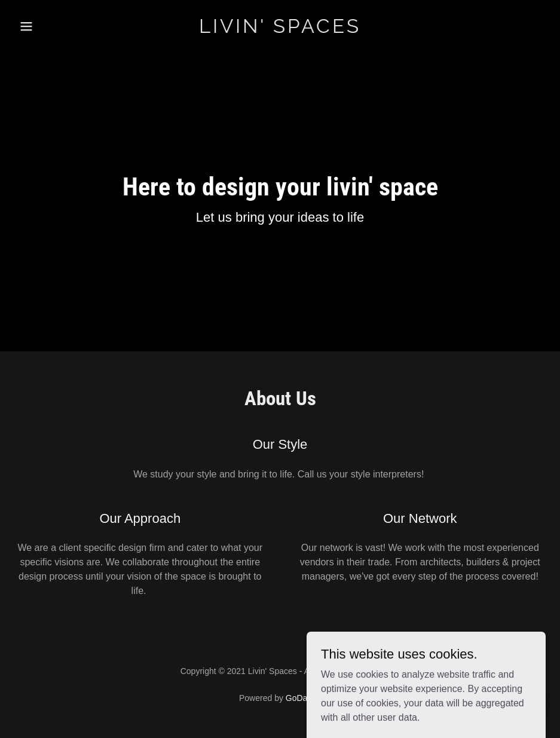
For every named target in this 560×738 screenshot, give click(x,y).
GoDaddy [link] (303, 698)
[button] (42, 26)
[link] (280, 30)
